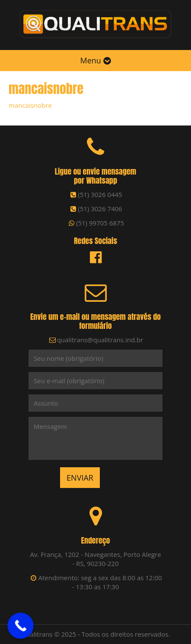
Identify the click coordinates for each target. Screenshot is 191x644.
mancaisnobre (30, 105)
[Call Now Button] (21, 626)
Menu (95, 60)
